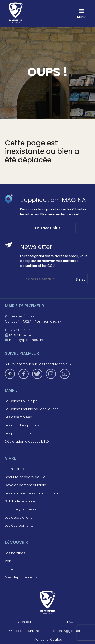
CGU (51, 266)
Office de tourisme (25, 631)
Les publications (18, 433)
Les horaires (15, 553)
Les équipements (19, 526)
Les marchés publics (22, 425)
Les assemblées (18, 417)
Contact (25, 622)
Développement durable (25, 485)
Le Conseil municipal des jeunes (32, 409)
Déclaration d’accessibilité (27, 441)
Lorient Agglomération (70, 631)
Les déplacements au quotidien (31, 493)
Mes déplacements (21, 577)
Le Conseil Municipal (22, 401)
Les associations (18, 517)
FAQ (70, 622)
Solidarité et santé (20, 501)
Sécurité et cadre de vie (25, 477)
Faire (9, 569)
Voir (8, 561)
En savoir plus (48, 228)
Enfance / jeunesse (21, 509)
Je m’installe (15, 469)
